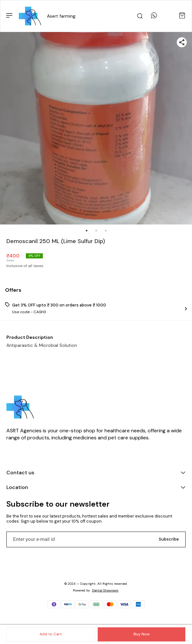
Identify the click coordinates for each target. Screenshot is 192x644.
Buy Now (142, 634)
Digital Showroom (105, 590)
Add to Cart (51, 634)
